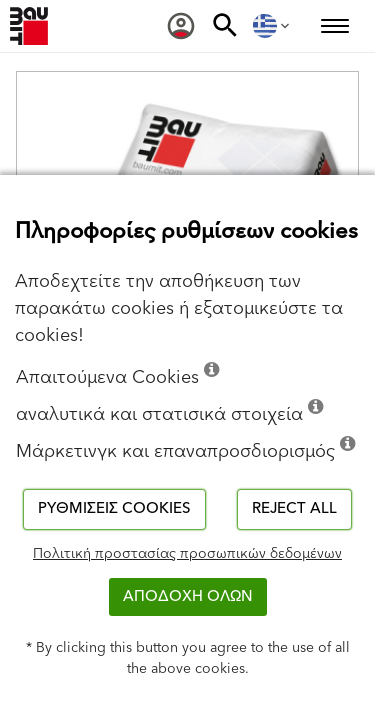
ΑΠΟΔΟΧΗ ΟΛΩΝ (188, 596)
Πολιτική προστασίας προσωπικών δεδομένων (187, 554)
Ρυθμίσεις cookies (114, 508)
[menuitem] (181, 26)
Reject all (294, 508)
